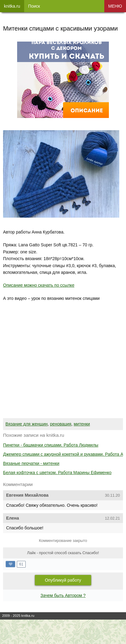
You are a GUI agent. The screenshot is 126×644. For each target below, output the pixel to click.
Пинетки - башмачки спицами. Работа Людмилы (51, 445)
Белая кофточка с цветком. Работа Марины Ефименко (57, 473)
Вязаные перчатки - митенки (31, 463)
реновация (61, 424)
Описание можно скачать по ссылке (39, 285)
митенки (82, 424)
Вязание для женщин (27, 424)
